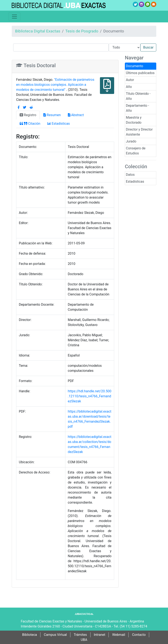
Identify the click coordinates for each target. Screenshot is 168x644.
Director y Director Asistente (139, 132)
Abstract (76, 115)
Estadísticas (135, 182)
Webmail (119, 635)
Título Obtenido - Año (138, 96)
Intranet (100, 635)
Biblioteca (30, 635)
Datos (130, 175)
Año (129, 87)
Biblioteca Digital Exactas (38, 31)
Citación (30, 124)
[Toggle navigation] (14, 17)
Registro (28, 115)
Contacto (139, 635)
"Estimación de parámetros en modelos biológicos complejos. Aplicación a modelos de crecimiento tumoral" (55, 85)
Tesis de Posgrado (82, 31)
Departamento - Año (137, 108)
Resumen (52, 115)
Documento (134, 66)
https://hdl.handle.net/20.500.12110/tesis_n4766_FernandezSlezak (90, 396)
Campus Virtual (55, 635)
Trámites (80, 635)
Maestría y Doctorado (134, 120)
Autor (130, 80)
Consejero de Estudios (136, 151)
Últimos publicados (140, 73)
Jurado (131, 141)
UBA (84, 640)
